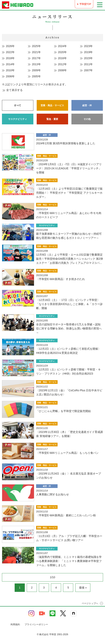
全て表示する (14, 90)
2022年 (10, 52)
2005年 (36, 76)
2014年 (10, 64)
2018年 (10, 58)
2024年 (62, 46)
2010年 (10, 70)
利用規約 (15, 624)
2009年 (36, 70)
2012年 (62, 64)
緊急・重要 (52, 119)
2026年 (10, 46)
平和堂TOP (85, 4)
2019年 (88, 52)
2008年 (62, 70)
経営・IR (87, 105)
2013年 (36, 64)
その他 (87, 119)
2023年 (88, 46)
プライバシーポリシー (36, 624)
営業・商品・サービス (52, 105)
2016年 (62, 58)
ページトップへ (90, 603)
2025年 (36, 46)
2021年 (36, 52)
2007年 (88, 70)
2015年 (88, 58)
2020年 (62, 52)
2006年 (10, 76)
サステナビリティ (18, 119)
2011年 (88, 64)
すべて (18, 105)
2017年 (36, 58)
